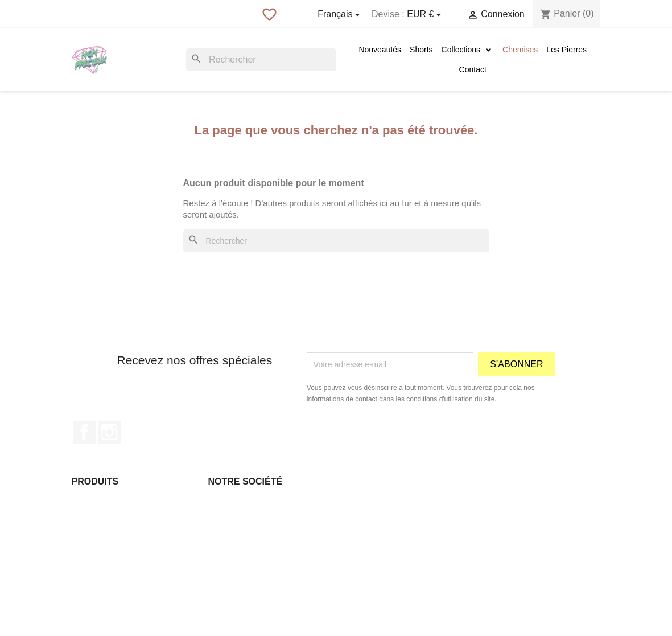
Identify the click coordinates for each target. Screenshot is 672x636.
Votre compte (381, 481)
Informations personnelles (390, 501)
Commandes (367, 515)
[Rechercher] (261, 60)
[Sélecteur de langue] (340, 15)
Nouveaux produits (105, 515)
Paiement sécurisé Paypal (254, 558)
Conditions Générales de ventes (265, 530)
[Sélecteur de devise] (426, 15)
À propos (224, 544)
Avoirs (356, 530)
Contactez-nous (236, 572)
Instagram (109, 432)
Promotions (92, 501)
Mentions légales (238, 515)
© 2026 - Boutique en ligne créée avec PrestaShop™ (336, 621)
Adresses (361, 544)
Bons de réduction (377, 558)
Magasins (225, 601)
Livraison (224, 501)
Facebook (84, 432)
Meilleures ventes (103, 530)
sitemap (222, 586)
